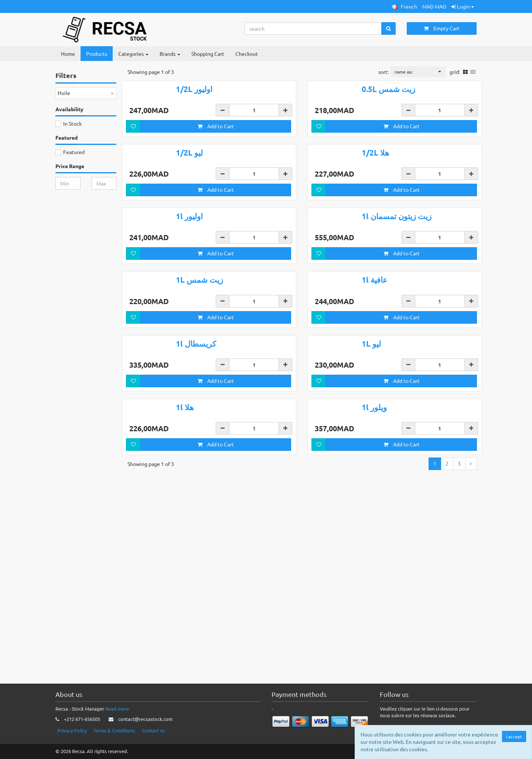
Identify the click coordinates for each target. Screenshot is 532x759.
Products (97, 54)
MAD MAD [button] (434, 6)
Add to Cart (216, 156)
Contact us (153, 730)
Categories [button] (133, 54)
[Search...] (313, 28)
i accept (514, 736)
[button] (404, 6)
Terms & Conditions (114, 730)
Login (463, 6)
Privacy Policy (72, 730)
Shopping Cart (208, 54)
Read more (117, 709)
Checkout (247, 54)
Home (68, 54)
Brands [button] (170, 54)
